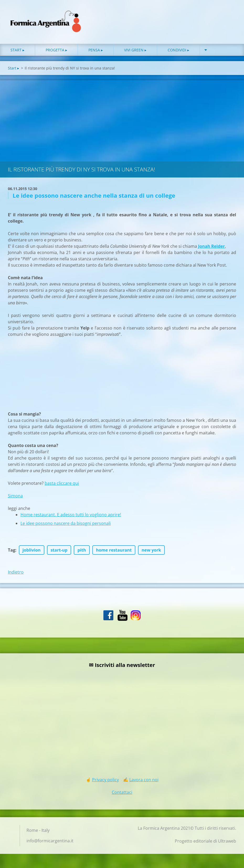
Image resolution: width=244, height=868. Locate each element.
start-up (59, 552)
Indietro (16, 574)
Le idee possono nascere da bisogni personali (66, 526)
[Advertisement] (122, 122)
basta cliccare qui (62, 486)
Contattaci (122, 795)
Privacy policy (105, 782)
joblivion (32, 552)
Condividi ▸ (178, 52)
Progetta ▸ (56, 52)
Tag (12, 552)
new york (151, 552)
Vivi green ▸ (135, 52)
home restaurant (114, 552)
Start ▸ (17, 52)
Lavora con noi (144, 782)
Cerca (230, 15)
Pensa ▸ (96, 52)
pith (82, 552)
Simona (15, 498)
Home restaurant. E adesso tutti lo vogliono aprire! (71, 517)
